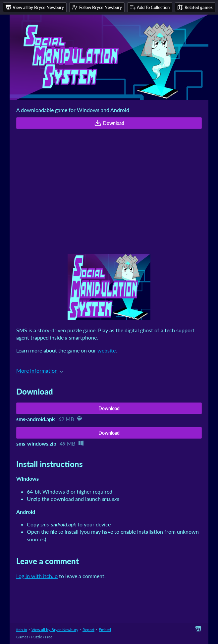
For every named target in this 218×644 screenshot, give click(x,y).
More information (40, 371)
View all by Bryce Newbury (55, 630)
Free (49, 637)
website (107, 350)
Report (88, 630)
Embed (105, 630)
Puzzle (37, 637)
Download (109, 123)
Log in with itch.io (37, 576)
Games (22, 637)
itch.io (22, 630)
